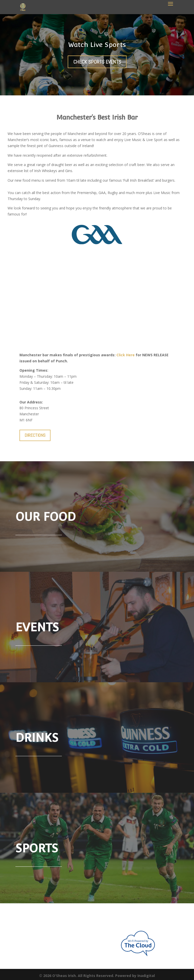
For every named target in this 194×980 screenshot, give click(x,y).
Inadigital (146, 976)
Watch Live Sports (97, 45)
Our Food (46, 517)
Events (37, 627)
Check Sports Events (97, 62)
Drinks (37, 738)
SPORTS (37, 848)
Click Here (126, 355)
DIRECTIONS (35, 435)
